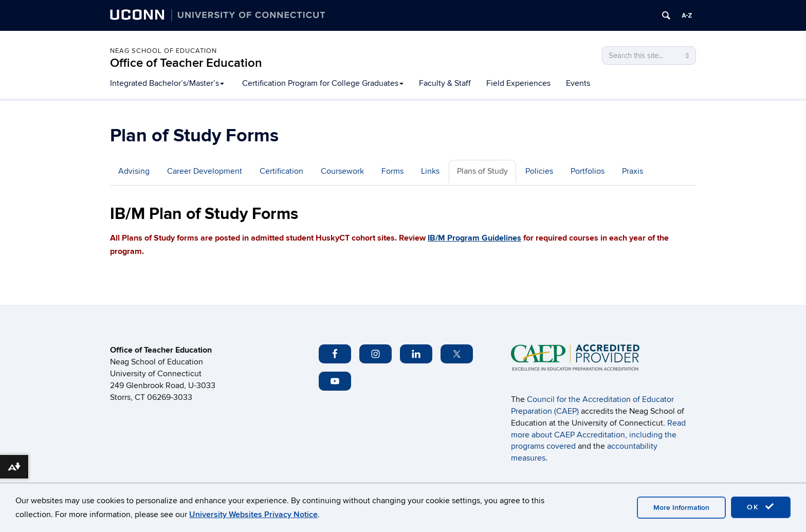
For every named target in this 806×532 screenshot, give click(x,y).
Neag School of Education (163, 51)
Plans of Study (482, 171)
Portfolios (588, 171)
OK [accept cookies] (761, 507)
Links (430, 171)
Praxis (633, 171)
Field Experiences (518, 83)
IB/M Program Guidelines (474, 238)
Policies (539, 171)
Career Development (205, 171)
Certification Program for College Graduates (323, 83)
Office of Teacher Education (186, 63)
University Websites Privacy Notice (253, 515)
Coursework (342, 171)
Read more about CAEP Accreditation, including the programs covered (598, 435)
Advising (134, 171)
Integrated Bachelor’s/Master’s (167, 83)
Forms (392, 171)
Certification (281, 171)
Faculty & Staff (445, 83)
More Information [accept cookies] (681, 508)
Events (578, 83)
